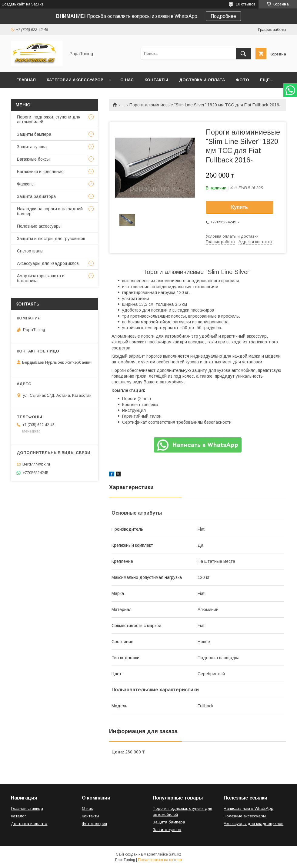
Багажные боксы (33, 159)
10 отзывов (246, 4)
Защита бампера (169, 822)
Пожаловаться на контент (160, 860)
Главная (26, 80)
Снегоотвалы (30, 251)
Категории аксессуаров (75, 80)
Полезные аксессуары (39, 226)
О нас (127, 80)
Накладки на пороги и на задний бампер (50, 211)
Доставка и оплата (202, 80)
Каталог (18, 816)
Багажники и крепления (40, 172)
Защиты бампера (34, 134)
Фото (242, 80)
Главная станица (27, 808)
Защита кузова (32, 147)
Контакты (156, 80)
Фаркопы (26, 184)
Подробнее (223, 16)
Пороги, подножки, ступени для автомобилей (49, 119)
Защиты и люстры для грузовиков (51, 239)
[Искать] (243, 54)
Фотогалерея (94, 824)
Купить (240, 207)
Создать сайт (13, 4)
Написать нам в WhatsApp (249, 808)
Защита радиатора (36, 196)
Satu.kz (175, 854)
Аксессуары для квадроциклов (48, 263)
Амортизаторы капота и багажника (41, 278)
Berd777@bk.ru (36, 464)
